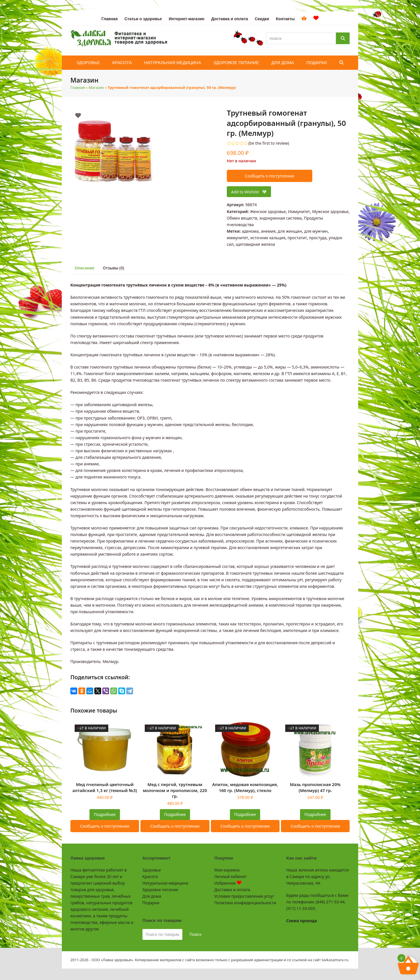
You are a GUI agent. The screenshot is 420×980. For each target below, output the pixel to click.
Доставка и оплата (232, 890)
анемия (268, 231)
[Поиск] (343, 38)
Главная (78, 87)
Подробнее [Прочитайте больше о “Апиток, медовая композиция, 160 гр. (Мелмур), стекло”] (245, 814)
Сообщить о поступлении (269, 176)
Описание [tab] (84, 268)
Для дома (152, 896)
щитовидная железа (255, 244)
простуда (318, 238)
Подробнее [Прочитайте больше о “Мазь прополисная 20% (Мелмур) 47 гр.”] (315, 814)
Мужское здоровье (330, 211)
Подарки (151, 903)
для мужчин (316, 231)
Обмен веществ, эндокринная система (264, 218)
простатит (297, 238)
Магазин (96, 87)
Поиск (195, 934)
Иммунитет (299, 211)
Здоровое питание (160, 890)
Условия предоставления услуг (244, 896)
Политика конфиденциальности (245, 903)
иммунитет (237, 238)
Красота (150, 876)
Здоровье (152, 870)
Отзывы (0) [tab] (114, 268)
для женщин (290, 231)
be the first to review (269, 143)
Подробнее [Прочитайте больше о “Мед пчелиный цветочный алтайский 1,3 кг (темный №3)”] (105, 814)
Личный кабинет (230, 876)
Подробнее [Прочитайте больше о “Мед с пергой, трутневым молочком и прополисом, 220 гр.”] (175, 814)
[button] (341, 63)
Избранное (228, 883)
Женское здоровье (268, 211)
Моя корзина (227, 870)
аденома (250, 231)
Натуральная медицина (165, 883)
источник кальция (268, 238)
